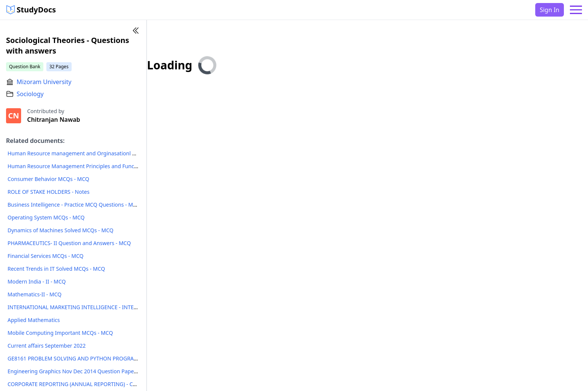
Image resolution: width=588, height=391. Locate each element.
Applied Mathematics (34, 320)
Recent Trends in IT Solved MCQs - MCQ (56, 269)
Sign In (550, 10)
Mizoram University (44, 82)
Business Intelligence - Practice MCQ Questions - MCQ (74, 205)
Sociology (30, 94)
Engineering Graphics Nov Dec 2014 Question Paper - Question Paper (93, 371)
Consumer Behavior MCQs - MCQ (48, 179)
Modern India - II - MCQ (37, 281)
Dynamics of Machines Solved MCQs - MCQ (60, 230)
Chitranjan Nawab (54, 120)
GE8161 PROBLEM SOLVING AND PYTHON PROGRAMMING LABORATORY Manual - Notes (117, 358)
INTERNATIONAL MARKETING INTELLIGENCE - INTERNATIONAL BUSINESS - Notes (108, 307)
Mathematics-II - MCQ (34, 294)
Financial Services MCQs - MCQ (45, 256)
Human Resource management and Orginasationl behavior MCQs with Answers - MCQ (114, 153)
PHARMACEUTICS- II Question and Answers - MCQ (69, 243)
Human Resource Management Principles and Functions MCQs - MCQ (93, 166)
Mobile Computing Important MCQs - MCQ (60, 333)
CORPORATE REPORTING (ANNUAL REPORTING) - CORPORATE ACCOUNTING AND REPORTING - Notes (133, 384)
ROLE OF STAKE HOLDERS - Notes (48, 192)
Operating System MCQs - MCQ (46, 217)
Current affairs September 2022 (47, 346)
